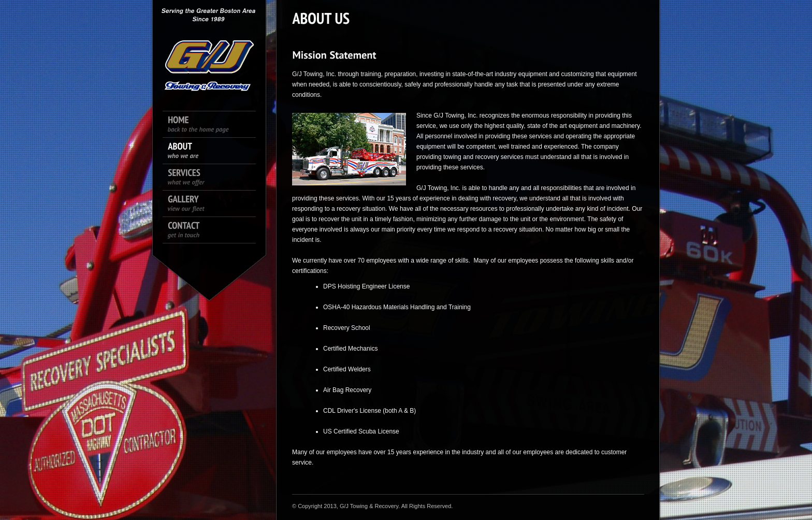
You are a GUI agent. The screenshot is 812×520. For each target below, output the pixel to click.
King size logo (209, 47)
